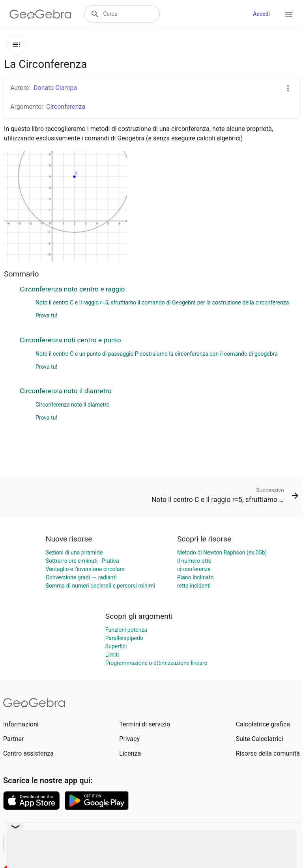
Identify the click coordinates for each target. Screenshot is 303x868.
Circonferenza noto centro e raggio (72, 289)
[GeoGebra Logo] (40, 14)
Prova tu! (46, 315)
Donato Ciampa (55, 88)
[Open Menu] (289, 14)
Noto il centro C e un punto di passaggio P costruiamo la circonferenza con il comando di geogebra (157, 354)
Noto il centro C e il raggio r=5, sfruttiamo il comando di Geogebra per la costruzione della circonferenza (162, 302)
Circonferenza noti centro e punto (70, 340)
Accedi (261, 14)
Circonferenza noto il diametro (66, 391)
